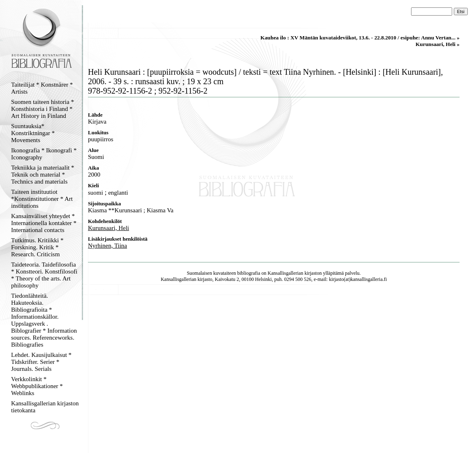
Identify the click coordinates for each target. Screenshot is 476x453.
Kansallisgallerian (285, 273)
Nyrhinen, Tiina (107, 246)
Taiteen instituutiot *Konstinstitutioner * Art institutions (42, 199)
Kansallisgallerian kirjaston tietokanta (45, 407)
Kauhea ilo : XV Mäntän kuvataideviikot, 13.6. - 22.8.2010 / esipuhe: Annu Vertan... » (360, 38)
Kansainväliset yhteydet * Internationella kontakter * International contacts (44, 223)
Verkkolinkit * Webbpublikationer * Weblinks (37, 386)
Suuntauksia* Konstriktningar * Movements (33, 133)
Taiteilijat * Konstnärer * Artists (42, 88)
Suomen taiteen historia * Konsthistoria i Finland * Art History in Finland (43, 109)
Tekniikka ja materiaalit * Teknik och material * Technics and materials (43, 175)
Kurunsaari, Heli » (438, 44)
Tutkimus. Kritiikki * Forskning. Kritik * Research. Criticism (37, 247)
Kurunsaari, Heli (109, 228)
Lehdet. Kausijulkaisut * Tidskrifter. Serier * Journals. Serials (41, 362)
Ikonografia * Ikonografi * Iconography (44, 154)
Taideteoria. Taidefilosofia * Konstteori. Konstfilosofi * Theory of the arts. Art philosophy (44, 275)
